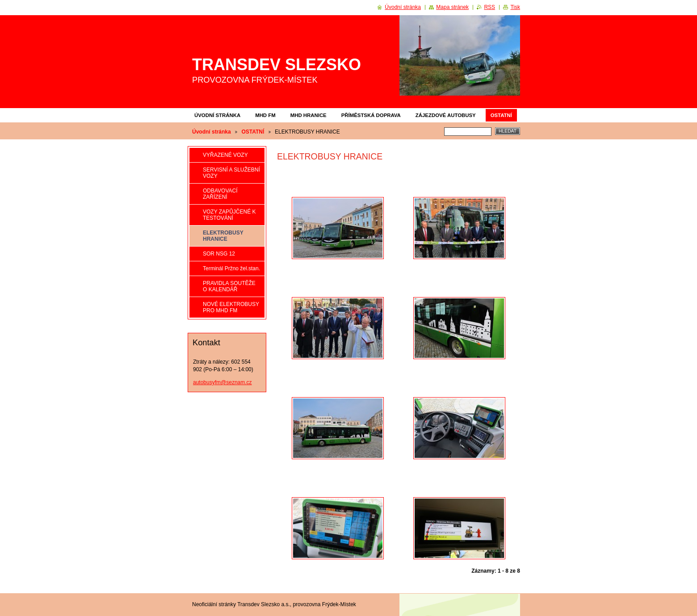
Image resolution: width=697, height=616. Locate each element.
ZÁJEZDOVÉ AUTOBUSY (446, 115)
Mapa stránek (452, 7)
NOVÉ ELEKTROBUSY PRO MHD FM (231, 307)
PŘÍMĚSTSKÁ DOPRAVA (371, 115)
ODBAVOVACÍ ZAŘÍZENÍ (220, 194)
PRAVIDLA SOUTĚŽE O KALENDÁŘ (229, 286)
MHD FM (265, 115)
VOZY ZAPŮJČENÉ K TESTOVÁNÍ (229, 215)
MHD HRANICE (309, 115)
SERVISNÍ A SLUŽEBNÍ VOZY (231, 173)
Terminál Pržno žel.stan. (231, 268)
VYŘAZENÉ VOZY (225, 155)
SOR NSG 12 (219, 254)
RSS (489, 7)
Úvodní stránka (217, 115)
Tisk (515, 7)
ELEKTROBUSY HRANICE (223, 236)
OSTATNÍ (501, 115)
